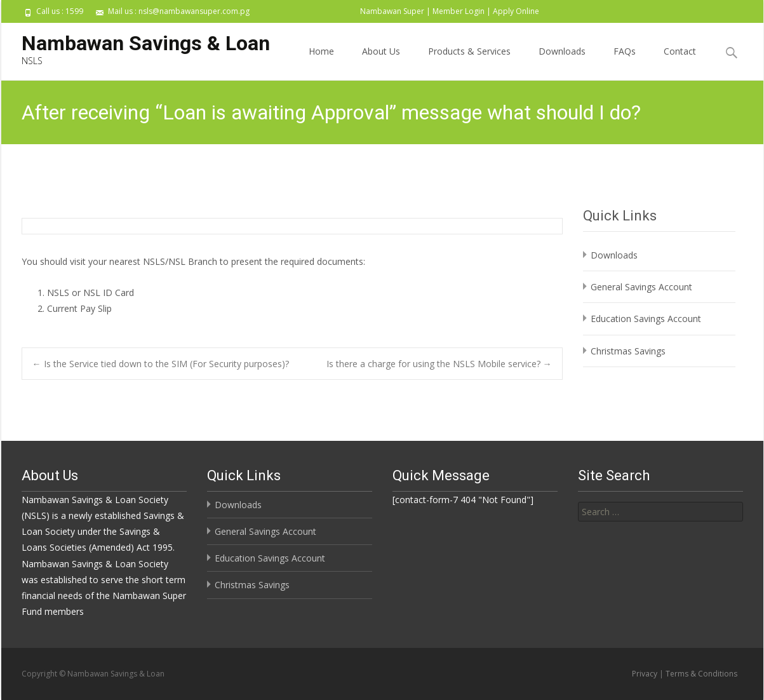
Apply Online (516, 11)
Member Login (459, 11)
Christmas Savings (628, 351)
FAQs (625, 63)
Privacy (645, 674)
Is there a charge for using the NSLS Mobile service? (439, 364)
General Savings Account (641, 287)
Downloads (562, 63)
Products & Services (469, 63)
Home (321, 63)
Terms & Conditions (701, 674)
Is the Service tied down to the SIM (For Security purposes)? (161, 364)
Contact (680, 63)
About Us (381, 63)
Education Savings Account (646, 319)
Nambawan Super (392, 11)
